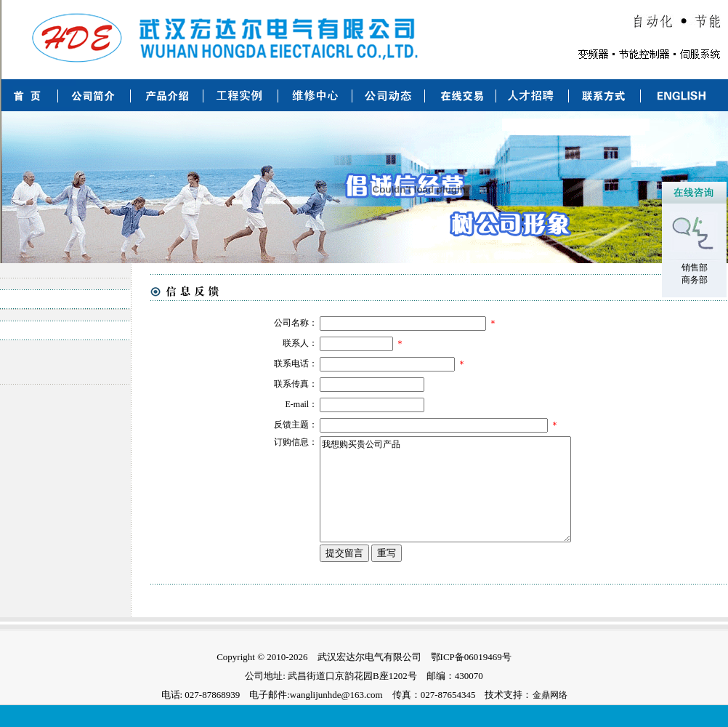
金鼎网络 (550, 717)
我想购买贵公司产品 (458, 500)
